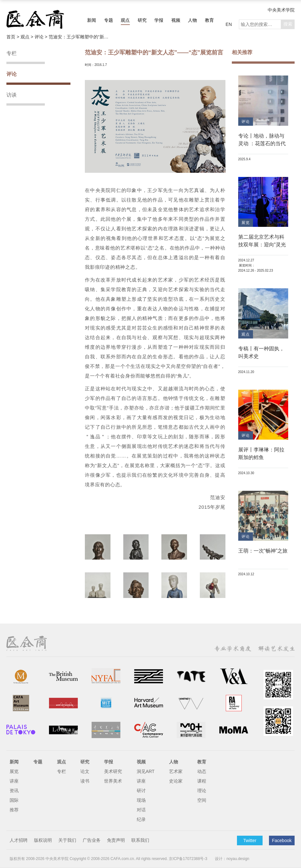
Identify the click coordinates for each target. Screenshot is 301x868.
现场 (141, 800)
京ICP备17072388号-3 (188, 859)
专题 (109, 20)
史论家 (176, 781)
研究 (142, 20)
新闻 (92, 20)
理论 (202, 791)
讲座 (14, 781)
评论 (12, 74)
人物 (192, 20)
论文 (85, 771)
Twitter (250, 840)
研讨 (141, 791)
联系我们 (140, 840)
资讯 (14, 791)
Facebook (282, 840)
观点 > (28, 37)
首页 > (13, 37)
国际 (14, 800)
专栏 (12, 53)
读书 (85, 781)
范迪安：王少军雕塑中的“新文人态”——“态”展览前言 (81, 37)
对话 (141, 810)
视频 (176, 20)
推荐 (14, 810)
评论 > (42, 37)
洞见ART (146, 771)
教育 (209, 20)
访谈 (12, 95)
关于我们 (67, 840)
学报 (159, 20)
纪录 (141, 819)
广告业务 (92, 840)
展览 (14, 771)
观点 (125, 20)
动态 (202, 771)
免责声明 (116, 840)
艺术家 (176, 771)
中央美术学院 (281, 10)
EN (229, 24)
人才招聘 (19, 840)
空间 (202, 800)
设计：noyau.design (232, 859)
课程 (202, 781)
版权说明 (43, 840)
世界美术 (113, 781)
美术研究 (113, 771)
